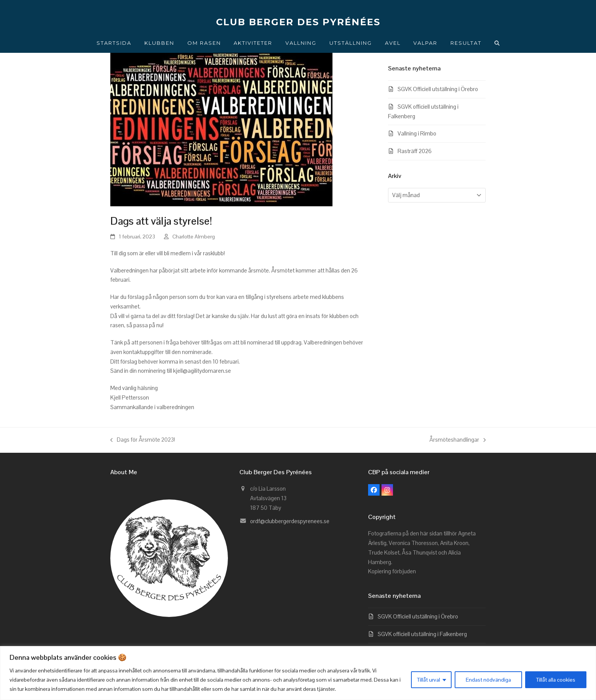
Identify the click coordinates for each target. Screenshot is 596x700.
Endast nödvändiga (488, 680)
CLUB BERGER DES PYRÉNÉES (298, 22)
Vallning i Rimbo (417, 133)
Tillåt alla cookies (556, 680)
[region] (298, 673)
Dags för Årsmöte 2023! (143, 440)
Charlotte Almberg (194, 237)
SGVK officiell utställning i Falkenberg (422, 634)
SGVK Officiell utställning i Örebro (438, 89)
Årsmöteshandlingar (458, 440)
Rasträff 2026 (415, 151)
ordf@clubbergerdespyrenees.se (290, 521)
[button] (497, 43)
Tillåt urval (429, 680)
